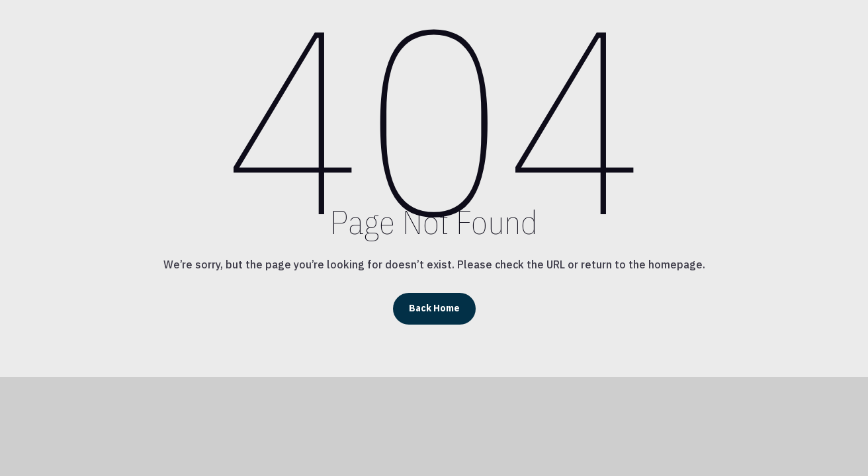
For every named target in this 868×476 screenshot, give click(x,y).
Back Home (434, 308)
